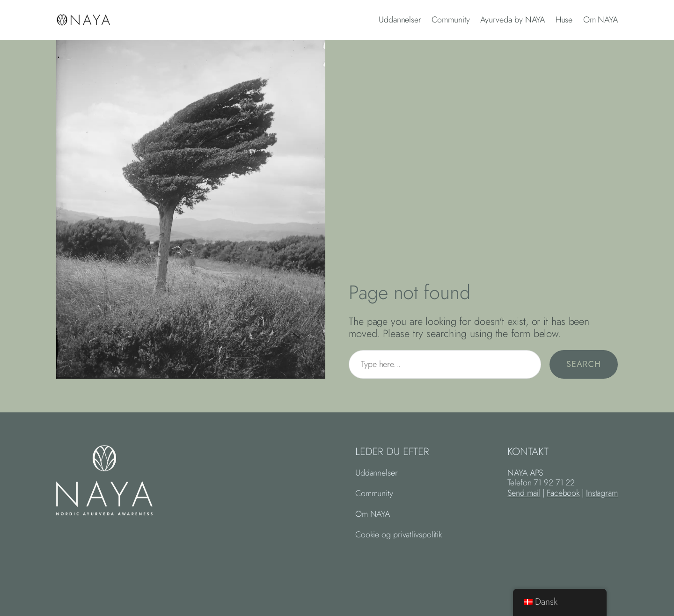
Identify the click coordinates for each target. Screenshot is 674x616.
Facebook (563, 493)
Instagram (602, 493)
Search (584, 364)
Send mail (524, 493)
